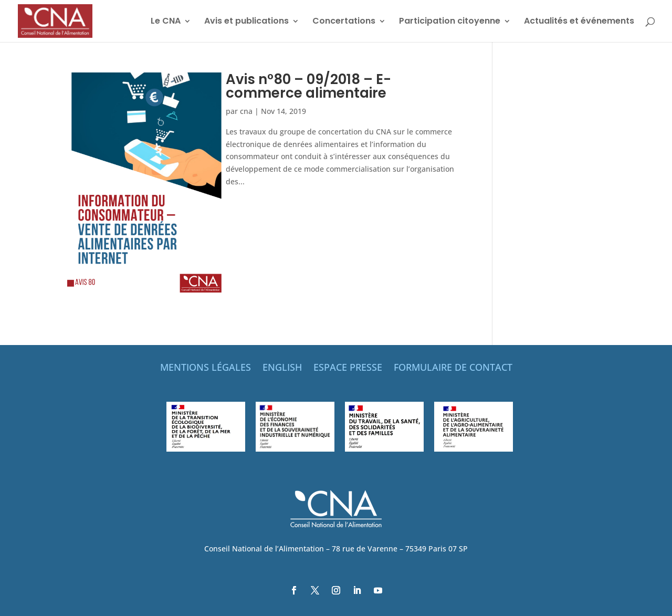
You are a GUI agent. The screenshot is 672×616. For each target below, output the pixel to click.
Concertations (344, 22)
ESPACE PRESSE (348, 368)
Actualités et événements (579, 22)
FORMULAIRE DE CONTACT (453, 368)
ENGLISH (282, 368)
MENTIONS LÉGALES (206, 368)
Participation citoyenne (450, 22)
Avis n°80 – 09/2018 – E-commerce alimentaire (308, 86)
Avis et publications (246, 22)
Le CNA (166, 22)
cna (246, 111)
